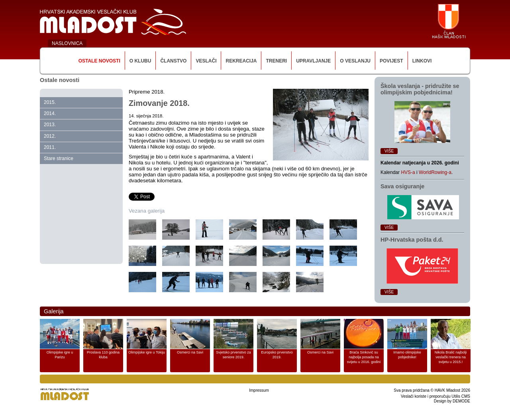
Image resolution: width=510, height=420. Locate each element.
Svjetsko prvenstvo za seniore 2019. (233, 355)
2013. (50, 125)
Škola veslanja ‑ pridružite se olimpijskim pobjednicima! (420, 89)
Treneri (276, 61)
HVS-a (408, 172)
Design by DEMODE (452, 401)
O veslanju (355, 61)
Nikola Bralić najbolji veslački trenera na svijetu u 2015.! (451, 357)
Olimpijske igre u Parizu (60, 355)
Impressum (259, 390)
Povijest (391, 61)
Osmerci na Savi (190, 352)
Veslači (206, 61)
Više (389, 151)
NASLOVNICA (67, 43)
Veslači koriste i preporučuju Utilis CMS (435, 396)
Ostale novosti (99, 61)
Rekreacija (241, 61)
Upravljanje (313, 61)
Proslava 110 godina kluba (103, 355)
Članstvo (173, 61)
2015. (50, 102)
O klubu (140, 61)
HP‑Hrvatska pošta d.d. (412, 240)
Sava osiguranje (402, 186)
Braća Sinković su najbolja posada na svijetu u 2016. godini (364, 357)
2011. (50, 147)
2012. (50, 136)
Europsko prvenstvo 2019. (277, 355)
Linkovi (422, 61)
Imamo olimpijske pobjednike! (407, 355)
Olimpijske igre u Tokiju (147, 352)
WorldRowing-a (435, 172)
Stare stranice (59, 158)
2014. (50, 113)
